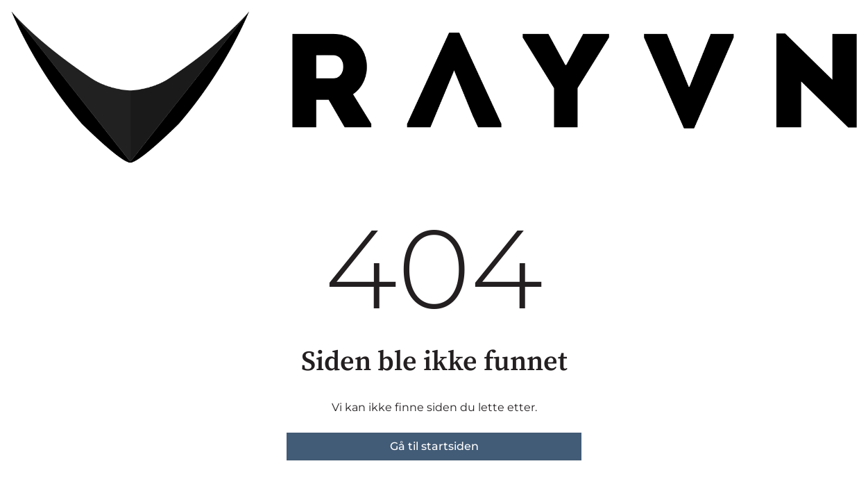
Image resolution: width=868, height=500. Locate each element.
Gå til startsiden (434, 446)
